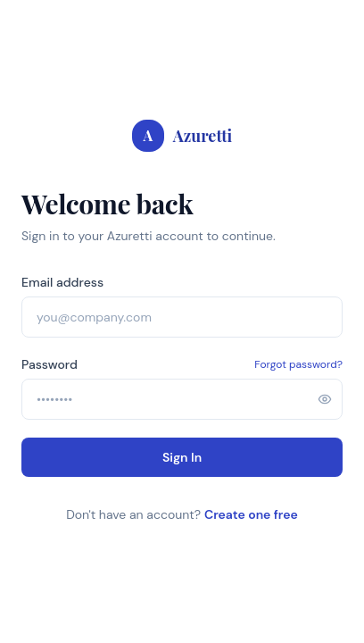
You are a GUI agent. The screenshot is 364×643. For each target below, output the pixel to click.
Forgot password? (298, 364)
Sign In (182, 457)
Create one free (251, 514)
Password (50, 364)
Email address (62, 282)
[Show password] (325, 399)
